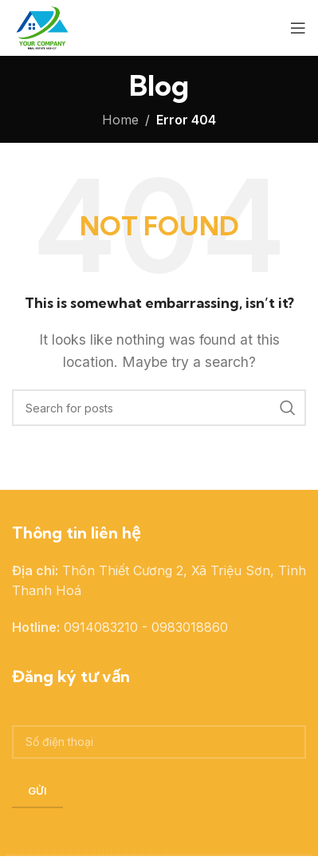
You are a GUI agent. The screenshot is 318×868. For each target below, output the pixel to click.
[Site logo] (41, 26)
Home (120, 120)
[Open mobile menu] (298, 28)
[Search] (159, 408)
